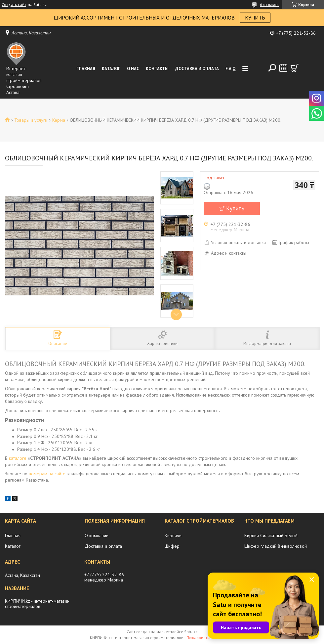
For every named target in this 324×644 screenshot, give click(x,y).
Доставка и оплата (197, 69)
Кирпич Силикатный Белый (271, 536)
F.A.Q (231, 69)
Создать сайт (14, 5)
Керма (59, 120)
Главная (86, 69)
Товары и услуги (31, 120)
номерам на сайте (47, 474)
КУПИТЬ (255, 18)
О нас (133, 69)
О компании (97, 536)
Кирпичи (173, 536)
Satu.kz (191, 632)
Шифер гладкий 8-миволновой (276, 546)
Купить (235, 208)
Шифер (172, 546)
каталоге (18, 458)
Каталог (111, 69)
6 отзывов (269, 4)
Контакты (157, 69)
